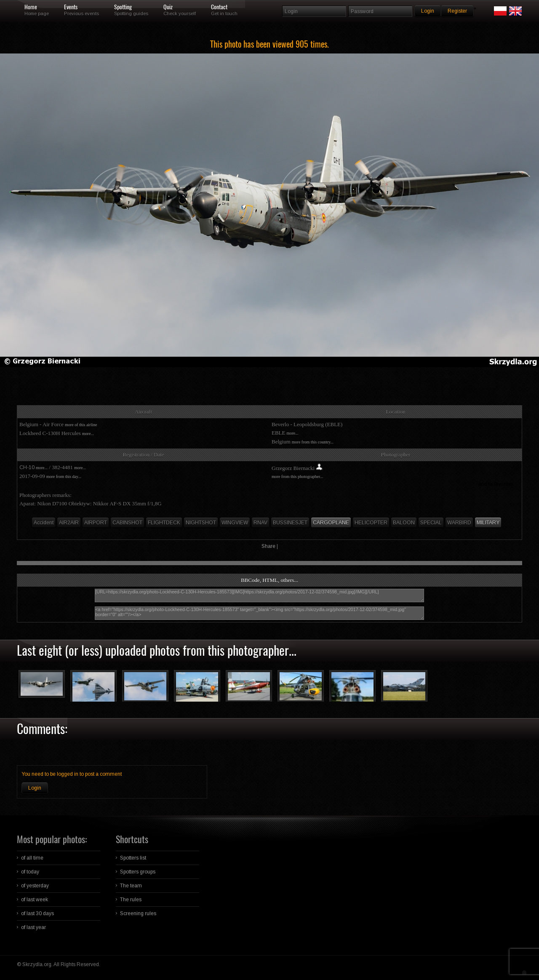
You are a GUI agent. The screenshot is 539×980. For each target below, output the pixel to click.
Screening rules (138, 913)
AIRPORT (96, 523)
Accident (44, 523)
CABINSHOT (127, 523)
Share (268, 546)
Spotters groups (138, 872)
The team (131, 886)
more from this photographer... (297, 477)
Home (31, 7)
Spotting (123, 7)
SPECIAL (431, 523)
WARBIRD (459, 523)
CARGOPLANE (331, 523)
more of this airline (81, 425)
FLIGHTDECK (164, 523)
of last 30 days (37, 913)
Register (457, 11)
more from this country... (313, 442)
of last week (35, 900)
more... (88, 434)
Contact (219, 7)
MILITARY (488, 523)
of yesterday (35, 886)
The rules (131, 900)
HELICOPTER (371, 523)
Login (35, 788)
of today (30, 872)
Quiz (168, 7)
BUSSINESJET (290, 523)
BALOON (404, 523)
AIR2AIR (69, 523)
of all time (32, 858)
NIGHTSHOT (201, 523)
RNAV (260, 523)
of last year (33, 927)
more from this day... (64, 477)
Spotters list (133, 858)
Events (71, 7)
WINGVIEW (235, 523)
